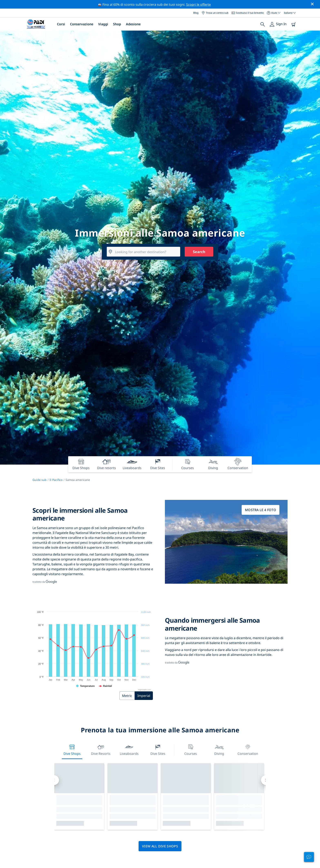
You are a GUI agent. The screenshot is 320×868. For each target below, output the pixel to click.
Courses (191, 749)
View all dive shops (160, 846)
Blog (196, 13)
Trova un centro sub (215, 13)
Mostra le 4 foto (261, 510)
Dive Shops (72, 749)
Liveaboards (129, 749)
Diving (219, 749)
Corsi (61, 24)
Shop (117, 24)
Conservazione (82, 24)
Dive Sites (158, 749)
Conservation (248, 749)
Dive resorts (101, 749)
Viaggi (103, 24)
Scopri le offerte (198, 4)
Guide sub (39, 480)
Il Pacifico (56, 480)
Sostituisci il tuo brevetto (248, 13)
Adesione (133, 24)
